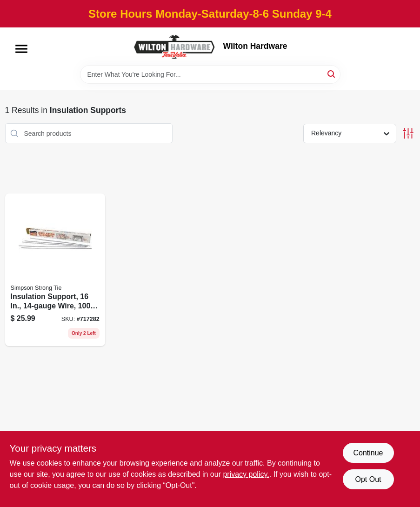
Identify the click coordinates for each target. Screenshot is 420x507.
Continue (368, 453)
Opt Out (368, 479)
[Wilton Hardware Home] (175, 46)
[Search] (332, 74)
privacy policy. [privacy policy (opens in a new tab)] (246, 474)
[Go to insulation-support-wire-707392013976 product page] (55, 270)
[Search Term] (210, 74)
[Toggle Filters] (408, 133)
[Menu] (21, 49)
